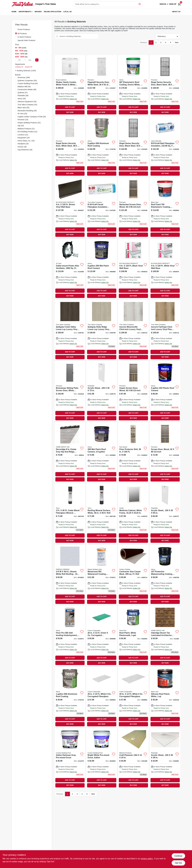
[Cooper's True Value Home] (23, 4)
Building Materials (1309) (26, 71)
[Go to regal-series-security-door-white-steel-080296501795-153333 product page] (70, 146)
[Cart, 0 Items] (179, 4)
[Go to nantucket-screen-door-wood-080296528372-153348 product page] (133, 208)
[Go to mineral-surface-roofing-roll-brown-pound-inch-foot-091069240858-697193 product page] (70, 513)
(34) (22, 99)
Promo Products (24, 29)
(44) (28, 83)
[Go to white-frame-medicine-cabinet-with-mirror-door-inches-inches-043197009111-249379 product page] (133, 513)
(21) (26, 129)
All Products (22, 34)
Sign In (163, 4)
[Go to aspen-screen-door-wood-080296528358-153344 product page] (133, 391)
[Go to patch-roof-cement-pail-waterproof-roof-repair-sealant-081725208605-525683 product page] (102, 452)
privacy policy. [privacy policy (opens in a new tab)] (147, 859)
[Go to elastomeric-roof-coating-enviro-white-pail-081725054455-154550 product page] (133, 85)
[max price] (30, 60)
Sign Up (173, 4)
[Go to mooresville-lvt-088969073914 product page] (133, 330)
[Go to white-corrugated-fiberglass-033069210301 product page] (102, 697)
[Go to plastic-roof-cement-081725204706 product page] (165, 391)
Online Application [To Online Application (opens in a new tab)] (52, 12)
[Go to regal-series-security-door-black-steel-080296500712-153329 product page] (165, 85)
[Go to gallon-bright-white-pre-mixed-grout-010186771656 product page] (102, 758)
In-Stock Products (24, 37)
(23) (23, 120)
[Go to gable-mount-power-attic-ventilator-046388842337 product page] (70, 269)
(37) (23, 93)
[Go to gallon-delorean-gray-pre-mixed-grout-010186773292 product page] (70, 758)
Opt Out (178, 863)
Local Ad (67, 12)
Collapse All (19, 67)
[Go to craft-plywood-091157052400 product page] (133, 758)
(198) (24, 77)
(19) (24, 138)
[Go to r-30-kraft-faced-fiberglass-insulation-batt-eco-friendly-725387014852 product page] (102, 208)
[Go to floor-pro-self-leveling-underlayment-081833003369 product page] (70, 636)
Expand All (29, 67)
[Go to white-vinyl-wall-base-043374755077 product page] (165, 269)
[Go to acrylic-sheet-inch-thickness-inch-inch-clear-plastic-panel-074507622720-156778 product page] (102, 391)
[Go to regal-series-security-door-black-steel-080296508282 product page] (133, 146)
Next (177, 42)
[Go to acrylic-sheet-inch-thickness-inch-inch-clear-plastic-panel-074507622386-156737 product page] (165, 513)
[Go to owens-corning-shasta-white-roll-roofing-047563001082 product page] (70, 575)
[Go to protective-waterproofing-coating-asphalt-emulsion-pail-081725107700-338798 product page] (165, 575)
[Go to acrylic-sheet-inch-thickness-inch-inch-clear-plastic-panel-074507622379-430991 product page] (165, 758)
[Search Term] (108, 4)
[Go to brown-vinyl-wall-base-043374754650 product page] (70, 208)
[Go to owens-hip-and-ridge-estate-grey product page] (70, 452)
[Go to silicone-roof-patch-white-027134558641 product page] (165, 697)
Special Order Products (27, 40)
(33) (27, 105)
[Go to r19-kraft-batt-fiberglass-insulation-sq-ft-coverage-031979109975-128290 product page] (165, 146)
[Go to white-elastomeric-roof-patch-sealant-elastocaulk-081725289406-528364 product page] (133, 636)
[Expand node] (16, 70)
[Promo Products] (16, 29)
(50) (27, 81)
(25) (22, 114)
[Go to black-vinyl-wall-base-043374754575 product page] (133, 269)
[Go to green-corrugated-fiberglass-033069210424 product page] (102, 636)
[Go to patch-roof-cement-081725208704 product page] (102, 269)
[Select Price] (37, 60)
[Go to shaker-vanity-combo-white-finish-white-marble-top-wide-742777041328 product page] (70, 85)
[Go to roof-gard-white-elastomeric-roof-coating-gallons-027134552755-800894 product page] (165, 208)
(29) (27, 111)
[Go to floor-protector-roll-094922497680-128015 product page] (133, 452)
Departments (25, 12)
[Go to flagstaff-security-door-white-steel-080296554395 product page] (102, 85)
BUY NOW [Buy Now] (70, 112)
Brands (38, 12)
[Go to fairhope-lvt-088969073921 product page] (165, 330)
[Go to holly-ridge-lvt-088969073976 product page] (102, 330)
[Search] (140, 4)
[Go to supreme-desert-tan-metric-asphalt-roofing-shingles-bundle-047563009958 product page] (165, 636)
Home (14, 12)
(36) (23, 96)
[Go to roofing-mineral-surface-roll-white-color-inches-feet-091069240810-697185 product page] (102, 513)
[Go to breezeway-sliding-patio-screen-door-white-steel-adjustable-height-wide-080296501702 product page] (70, 391)
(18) (22, 147)
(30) (24, 108)
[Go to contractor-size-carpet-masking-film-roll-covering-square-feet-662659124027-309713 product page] (133, 575)
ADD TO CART (70, 107)
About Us (176, 12)
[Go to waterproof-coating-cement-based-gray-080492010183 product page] (102, 575)
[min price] (19, 60)
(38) (27, 90)
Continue (178, 856)
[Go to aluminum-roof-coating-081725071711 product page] (70, 697)
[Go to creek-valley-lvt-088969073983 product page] (70, 330)
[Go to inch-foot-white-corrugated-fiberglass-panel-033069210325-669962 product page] (133, 697)
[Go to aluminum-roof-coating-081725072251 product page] (102, 146)
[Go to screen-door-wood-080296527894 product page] (165, 452)
